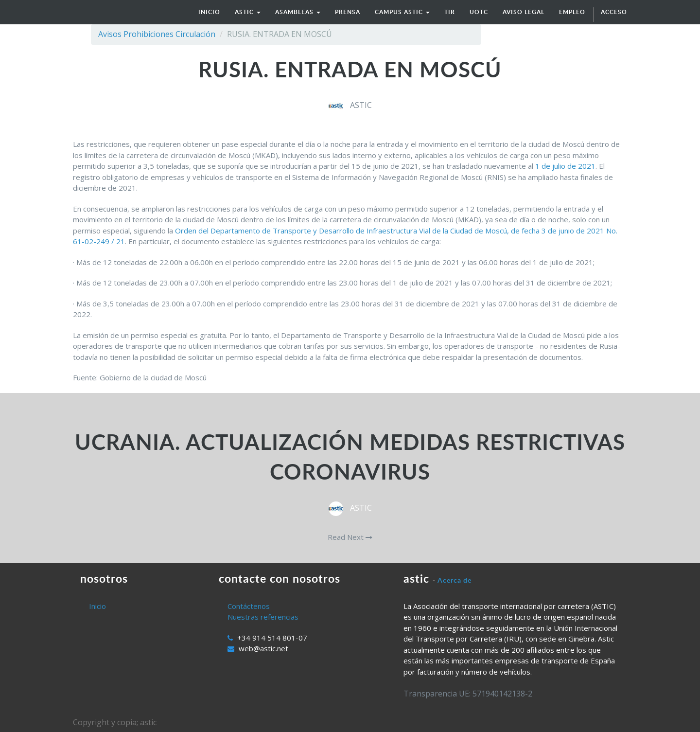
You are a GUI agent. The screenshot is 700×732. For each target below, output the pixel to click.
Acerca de (455, 580)
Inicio (97, 606)
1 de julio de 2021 (565, 166)
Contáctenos (249, 606)
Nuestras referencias (263, 617)
